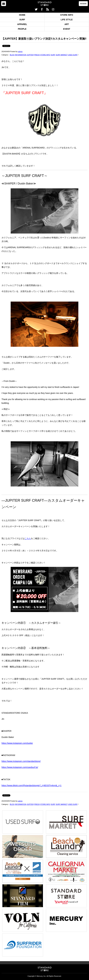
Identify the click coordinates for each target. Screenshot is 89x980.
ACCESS (83, 4)
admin (20, 51)
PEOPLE (22, 29)
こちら (28, 538)
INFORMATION (21, 55)
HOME (22, 15)
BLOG (12, 55)
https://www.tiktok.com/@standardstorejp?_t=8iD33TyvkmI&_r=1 (31, 785)
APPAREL (22, 24)
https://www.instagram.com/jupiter (17, 743)
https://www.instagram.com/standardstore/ (21, 761)
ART (67, 24)
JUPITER (30, 55)
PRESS (37, 55)
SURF (22, 20)
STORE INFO (67, 15)
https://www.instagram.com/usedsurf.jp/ (20, 767)
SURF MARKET (62, 55)
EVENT (67, 29)
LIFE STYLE (67, 20)
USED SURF (73, 55)
